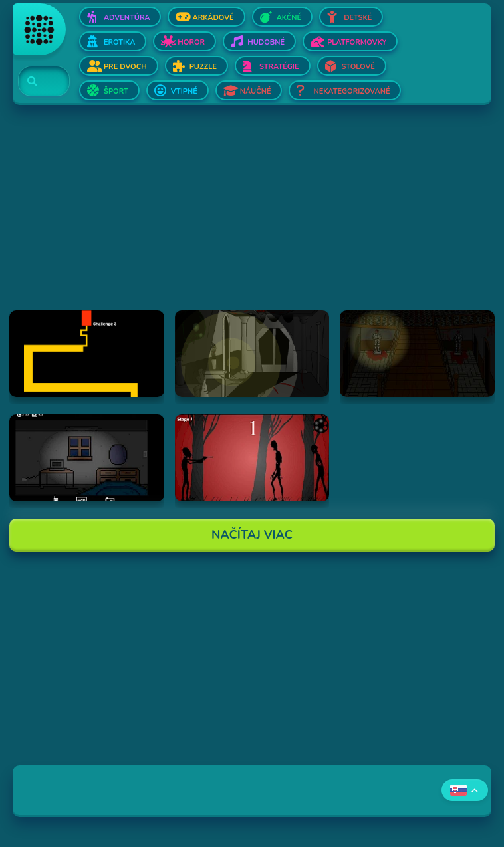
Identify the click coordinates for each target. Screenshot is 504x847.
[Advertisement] (252, 217)
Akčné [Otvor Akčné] (289, 18)
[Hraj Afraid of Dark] (87, 457)
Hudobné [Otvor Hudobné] (266, 42)
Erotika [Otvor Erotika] (119, 42)
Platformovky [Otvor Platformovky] (357, 42)
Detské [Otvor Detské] (358, 18)
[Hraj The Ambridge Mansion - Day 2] (417, 354)
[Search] (36, 82)
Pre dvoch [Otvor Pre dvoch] (125, 67)
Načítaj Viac (252, 535)
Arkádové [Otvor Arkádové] (213, 18)
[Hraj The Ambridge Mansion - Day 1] (252, 354)
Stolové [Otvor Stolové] (358, 67)
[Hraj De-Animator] (252, 457)
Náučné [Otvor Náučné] (256, 91)
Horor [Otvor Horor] (191, 42)
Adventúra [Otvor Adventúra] (127, 18)
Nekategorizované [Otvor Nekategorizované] (351, 91)
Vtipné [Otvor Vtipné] (184, 91)
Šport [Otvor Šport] (116, 91)
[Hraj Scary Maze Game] (87, 354)
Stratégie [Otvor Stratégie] (279, 67)
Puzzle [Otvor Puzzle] (203, 67)
